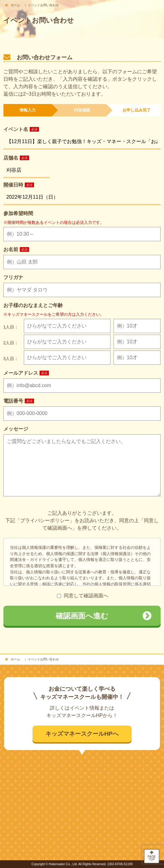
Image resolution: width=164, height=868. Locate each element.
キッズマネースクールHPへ (82, 734)
